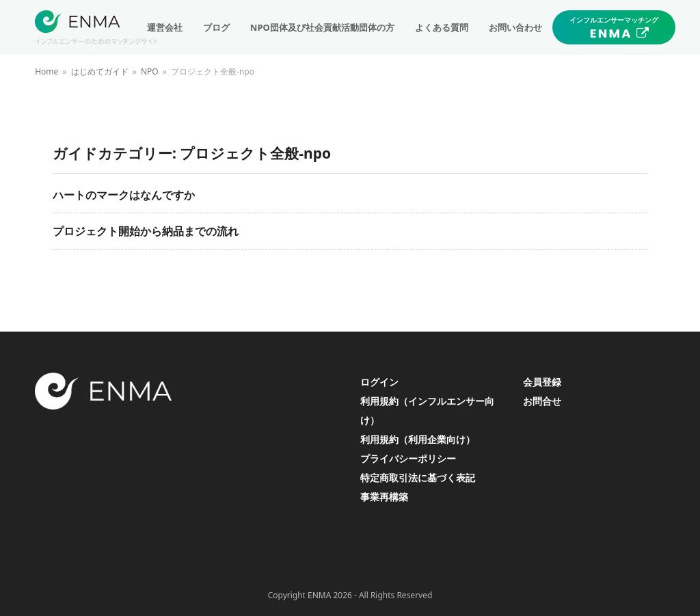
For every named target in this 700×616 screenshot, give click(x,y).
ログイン (379, 382)
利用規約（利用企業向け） (418, 439)
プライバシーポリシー (408, 458)
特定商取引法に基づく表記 (418, 478)
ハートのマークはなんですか (124, 195)
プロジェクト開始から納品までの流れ (146, 231)
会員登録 (542, 382)
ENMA (319, 595)
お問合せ (542, 401)
